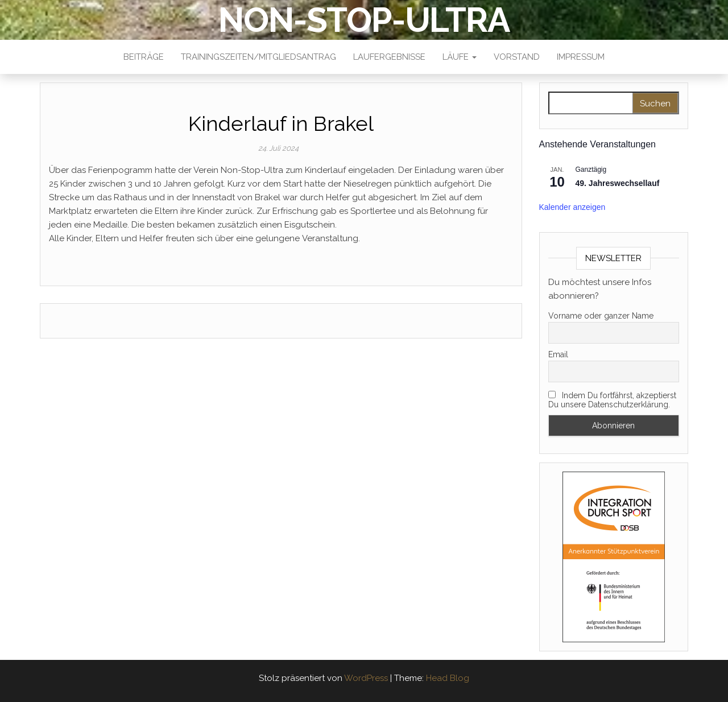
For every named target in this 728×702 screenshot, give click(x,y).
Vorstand (517, 57)
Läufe (460, 57)
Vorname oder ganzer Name (601, 316)
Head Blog (448, 678)
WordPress (366, 678)
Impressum (581, 57)
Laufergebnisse (389, 57)
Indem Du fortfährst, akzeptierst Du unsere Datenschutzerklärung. (612, 400)
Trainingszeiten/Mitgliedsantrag (258, 57)
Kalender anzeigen (572, 207)
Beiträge (144, 57)
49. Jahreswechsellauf (618, 183)
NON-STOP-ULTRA (364, 20)
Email (558, 354)
